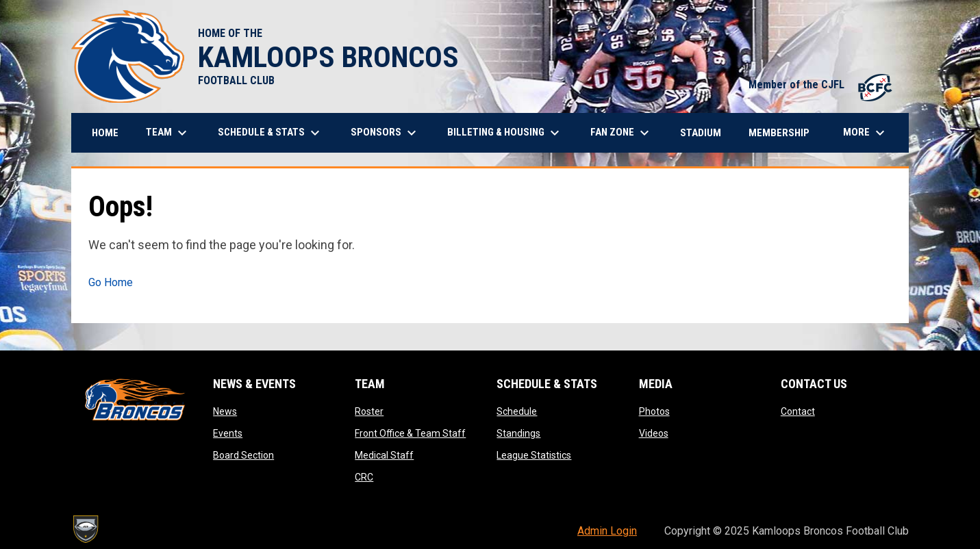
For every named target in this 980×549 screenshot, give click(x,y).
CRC (364, 477)
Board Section (243, 455)
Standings (518, 433)
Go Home (111, 282)
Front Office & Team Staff (410, 433)
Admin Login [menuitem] (607, 531)
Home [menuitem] (105, 133)
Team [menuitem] (168, 133)
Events (228, 433)
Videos (654, 433)
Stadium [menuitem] (701, 133)
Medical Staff (384, 455)
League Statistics (534, 455)
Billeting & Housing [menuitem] (505, 133)
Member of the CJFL (822, 85)
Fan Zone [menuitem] (621, 133)
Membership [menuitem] (779, 133)
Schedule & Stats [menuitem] (271, 133)
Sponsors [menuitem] (385, 133)
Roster (369, 411)
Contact (798, 411)
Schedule (517, 411)
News (225, 411)
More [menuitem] (866, 133)
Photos (654, 411)
